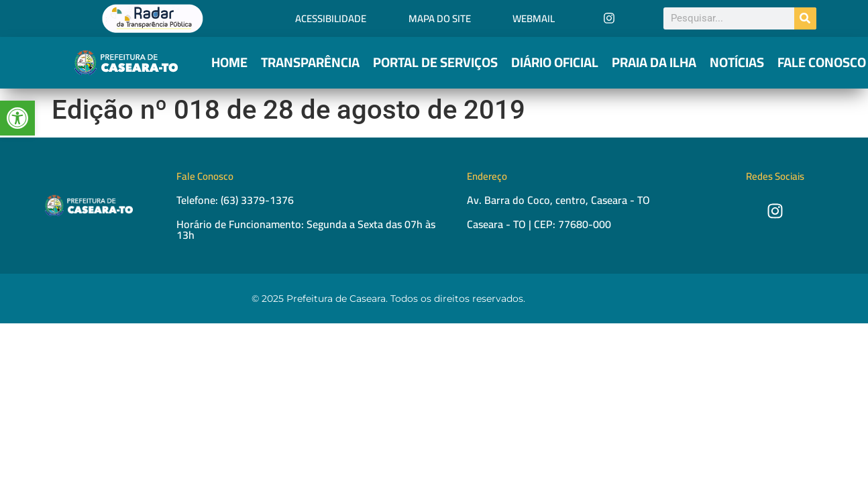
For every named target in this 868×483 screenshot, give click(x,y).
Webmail (534, 18)
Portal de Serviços (435, 62)
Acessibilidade (331, 18)
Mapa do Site (440, 18)
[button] (17, 118)
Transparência (310, 62)
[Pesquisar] (805, 18)
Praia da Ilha (654, 62)
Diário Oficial (555, 62)
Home (229, 62)
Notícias (737, 62)
